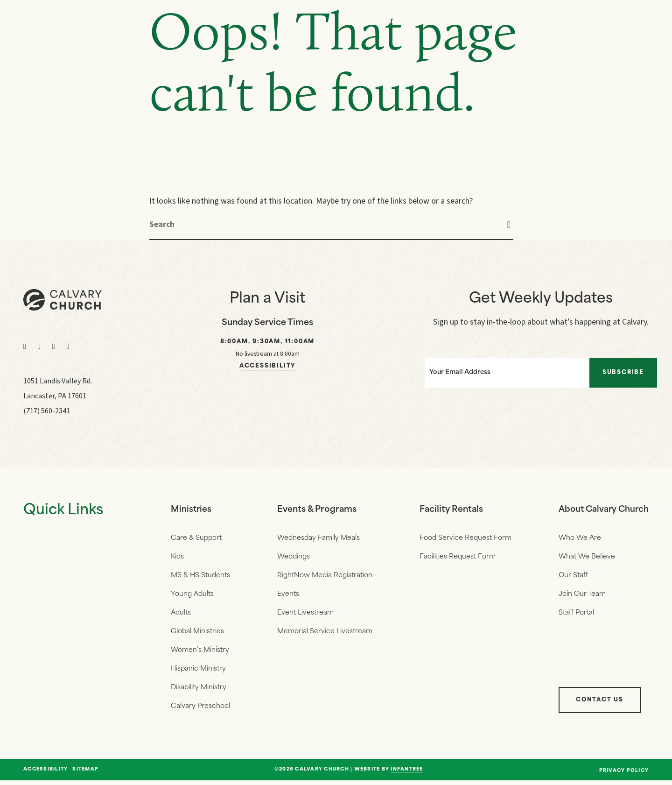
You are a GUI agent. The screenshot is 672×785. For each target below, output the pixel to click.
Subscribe (627, 371)
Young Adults (192, 596)
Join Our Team (579, 596)
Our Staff (570, 576)
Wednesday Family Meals (318, 538)
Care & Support (196, 538)
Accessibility (267, 366)
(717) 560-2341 (47, 411)
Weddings (293, 557)
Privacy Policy (624, 775)
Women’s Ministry (200, 653)
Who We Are (471, 22)
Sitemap (85, 774)
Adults (181, 615)
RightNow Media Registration (324, 576)
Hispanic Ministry (198, 672)
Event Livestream (304, 615)
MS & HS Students (200, 576)
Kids (177, 557)
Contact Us (596, 705)
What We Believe (584, 557)
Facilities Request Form (455, 557)
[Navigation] (639, 22)
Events (537, 22)
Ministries (192, 510)
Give (591, 22)
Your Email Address (453, 371)
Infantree (407, 774)
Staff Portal (573, 615)
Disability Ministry (199, 691)
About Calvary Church (602, 510)
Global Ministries (197, 634)
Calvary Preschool (200, 711)
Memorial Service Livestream (324, 634)
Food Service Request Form (463, 538)
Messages (403, 22)
